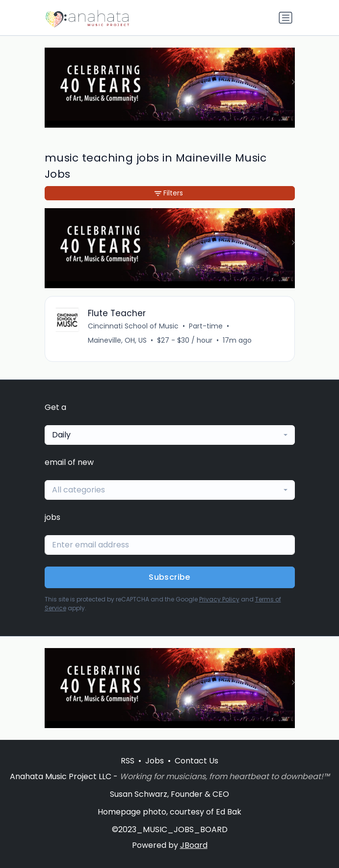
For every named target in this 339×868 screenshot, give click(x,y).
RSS (128, 761)
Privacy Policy (219, 599)
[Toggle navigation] (286, 18)
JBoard (194, 845)
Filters (169, 193)
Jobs (155, 761)
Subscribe (169, 577)
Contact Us (196, 761)
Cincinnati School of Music (133, 326)
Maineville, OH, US (117, 340)
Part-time (206, 326)
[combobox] (170, 435)
